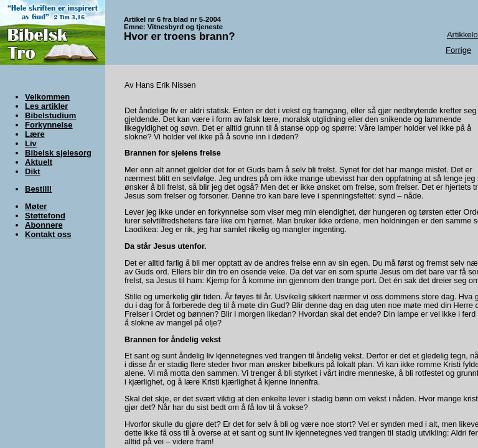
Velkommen (47, 97)
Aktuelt (39, 162)
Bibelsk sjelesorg (58, 153)
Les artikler (46, 106)
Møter (36, 206)
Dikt (33, 171)
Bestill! (38, 189)
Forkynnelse (49, 125)
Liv (31, 143)
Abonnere (44, 225)
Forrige (458, 50)
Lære (35, 134)
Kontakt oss (48, 234)
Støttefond (45, 216)
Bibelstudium (50, 115)
